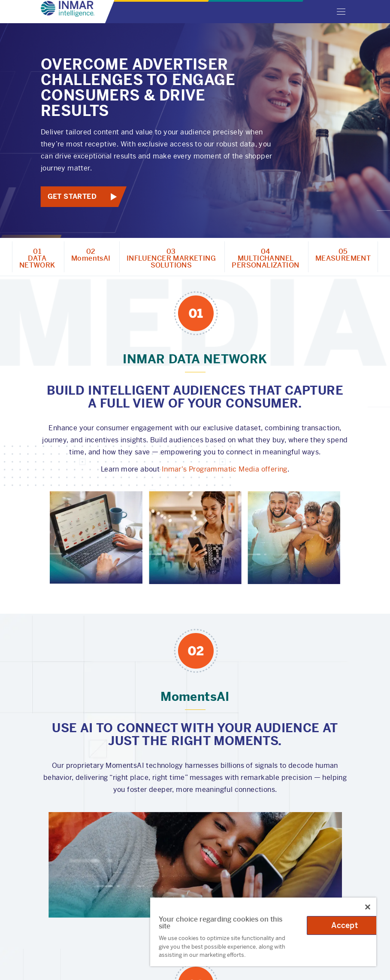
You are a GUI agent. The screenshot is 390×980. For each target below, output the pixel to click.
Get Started (72, 196)
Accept (345, 925)
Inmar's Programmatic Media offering (225, 469)
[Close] (368, 907)
